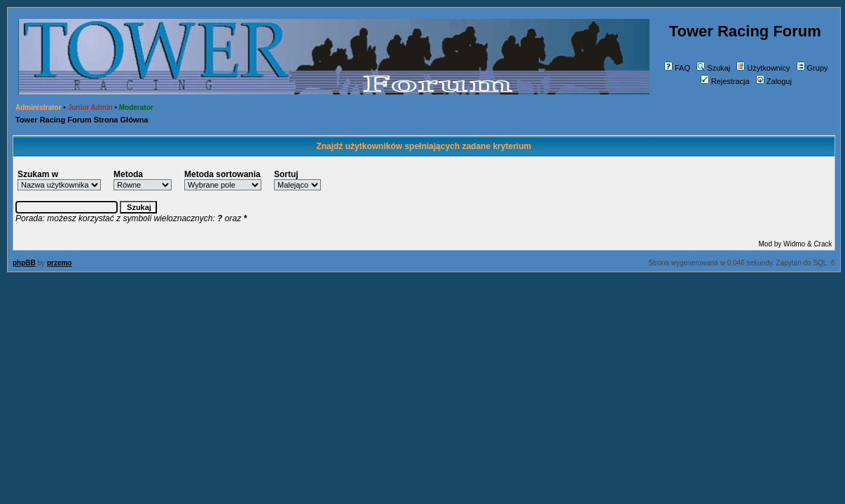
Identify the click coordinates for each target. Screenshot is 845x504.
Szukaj (713, 68)
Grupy (812, 68)
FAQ (677, 68)
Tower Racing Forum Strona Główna (82, 120)
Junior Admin (90, 107)
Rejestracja (725, 81)
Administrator (39, 107)
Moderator (136, 107)
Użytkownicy (763, 68)
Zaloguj (774, 81)
